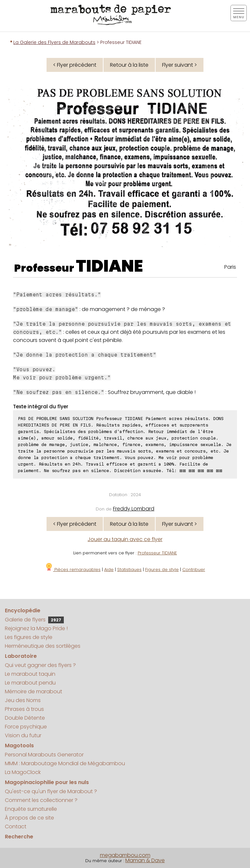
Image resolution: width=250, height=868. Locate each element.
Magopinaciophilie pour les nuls (47, 782)
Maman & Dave (145, 860)
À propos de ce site (29, 818)
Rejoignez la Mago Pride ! (36, 628)
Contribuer (194, 570)
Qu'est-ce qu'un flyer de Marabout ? (51, 791)
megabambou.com (125, 855)
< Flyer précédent (75, 65)
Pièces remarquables (73, 570)
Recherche (19, 837)
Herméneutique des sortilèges (43, 646)
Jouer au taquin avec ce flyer (125, 539)
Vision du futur (23, 735)
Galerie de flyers (34, 620)
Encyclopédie (23, 610)
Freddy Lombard (134, 509)
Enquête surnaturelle (31, 809)
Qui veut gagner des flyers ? (40, 665)
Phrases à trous (24, 709)
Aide (109, 570)
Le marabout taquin (30, 674)
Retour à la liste (129, 65)
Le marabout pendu (30, 683)
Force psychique (26, 727)
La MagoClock (23, 772)
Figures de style (162, 570)
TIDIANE (109, 266)
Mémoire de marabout (34, 692)
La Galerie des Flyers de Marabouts (54, 42)
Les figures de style (29, 637)
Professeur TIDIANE (157, 553)
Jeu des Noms (23, 700)
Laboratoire (21, 656)
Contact (16, 827)
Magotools (19, 746)
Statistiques (129, 570)
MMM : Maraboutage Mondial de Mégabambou (65, 763)
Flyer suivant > (180, 65)
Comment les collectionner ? (41, 800)
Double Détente (25, 718)
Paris (230, 267)
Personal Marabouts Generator (44, 755)
